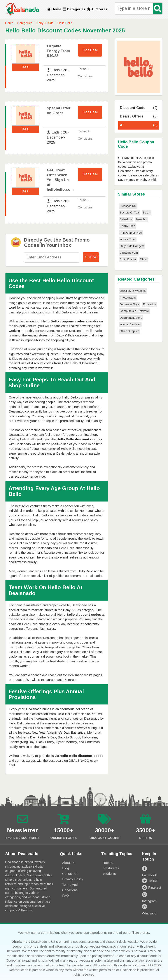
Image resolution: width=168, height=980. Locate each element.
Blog (66, 868)
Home (54, 9)
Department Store (131, 318)
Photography (128, 298)
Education (150, 304)
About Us (69, 863)
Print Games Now (131, 233)
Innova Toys (128, 239)
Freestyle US (128, 206)
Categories (74, 9)
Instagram (152, 889)
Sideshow (126, 219)
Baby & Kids (45, 23)
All (139, 125)
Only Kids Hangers (132, 246)
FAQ (66, 896)
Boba (146, 213)
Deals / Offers (139, 116)
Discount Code (139, 108)
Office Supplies (129, 331)
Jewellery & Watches (133, 291)
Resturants (111, 868)
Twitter (150, 875)
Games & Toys (129, 304)
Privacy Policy (73, 879)
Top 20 (108, 863)
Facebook (152, 868)
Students (110, 874)
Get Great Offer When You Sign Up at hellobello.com (60, 180)
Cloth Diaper (128, 259)
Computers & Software (134, 311)
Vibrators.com (129, 253)
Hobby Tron (127, 226)
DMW (144, 259)
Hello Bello (65, 23)
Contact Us (70, 874)
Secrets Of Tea (129, 213)
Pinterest (151, 882)
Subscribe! (92, 257)
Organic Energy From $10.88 (58, 51)
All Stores (97, 9)
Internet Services (130, 324)
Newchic (142, 219)
